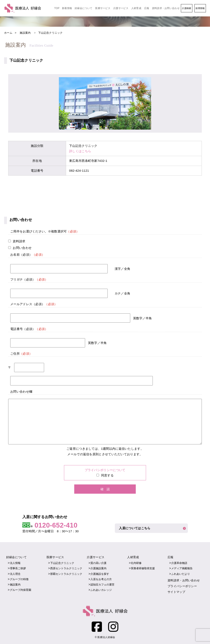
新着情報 (67, 8)
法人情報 (15, 563)
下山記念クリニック (62, 563)
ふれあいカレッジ (101, 590)
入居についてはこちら (135, 528)
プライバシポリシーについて (105, 470)
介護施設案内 (98, 568)
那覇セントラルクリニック (66, 574)
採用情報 (200, 8)
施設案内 (15, 585)
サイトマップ (176, 592)
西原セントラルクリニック (66, 568)
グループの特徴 (19, 579)
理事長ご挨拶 (18, 568)
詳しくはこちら (80, 151)
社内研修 (136, 563)
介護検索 (187, 8)
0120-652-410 (56, 525)
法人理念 (15, 574)
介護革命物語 (179, 563)
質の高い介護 (98, 563)
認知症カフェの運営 (102, 585)
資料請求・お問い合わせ (166, 8)
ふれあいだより (181, 574)
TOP (57, 8)
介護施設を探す (100, 574)
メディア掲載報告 (182, 568)
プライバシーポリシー (182, 586)
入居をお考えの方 (101, 579)
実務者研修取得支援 (143, 568)
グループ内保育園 (21, 590)
